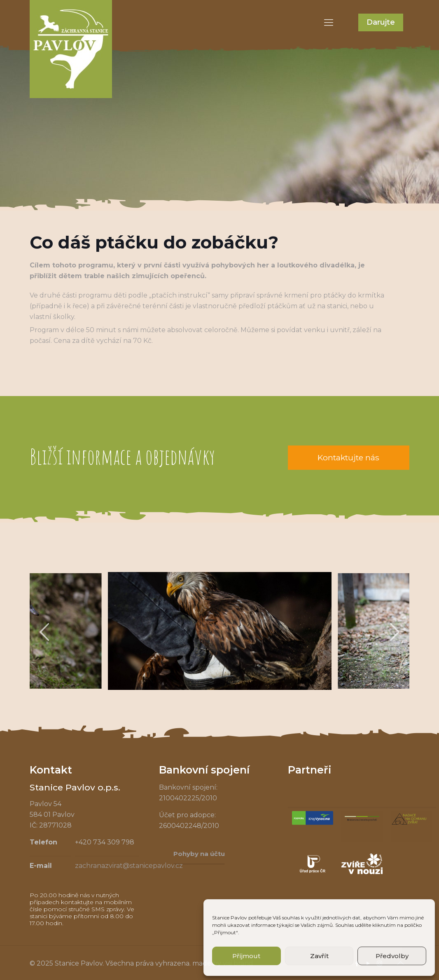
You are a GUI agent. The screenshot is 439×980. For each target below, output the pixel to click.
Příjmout (246, 956)
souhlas (291, 918)
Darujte (381, 22)
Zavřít (319, 956)
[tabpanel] (220, 631)
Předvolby (392, 956)
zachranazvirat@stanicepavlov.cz (129, 866)
